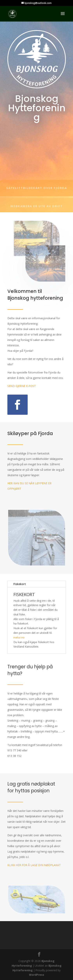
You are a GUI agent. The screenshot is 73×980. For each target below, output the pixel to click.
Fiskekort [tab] (20, 584)
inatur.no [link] (19, 637)
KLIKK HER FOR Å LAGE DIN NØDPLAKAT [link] (34, 865)
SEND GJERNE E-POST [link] (22, 386)
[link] (12, 13)
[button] (63, 16)
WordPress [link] (37, 975)
